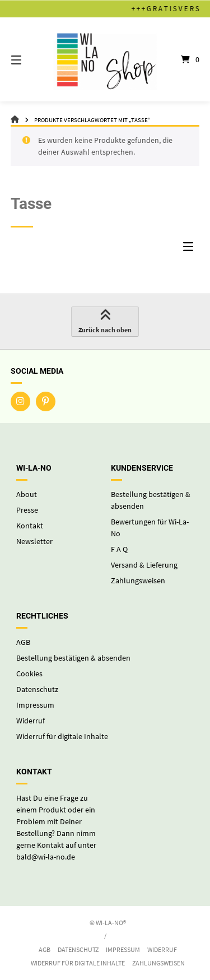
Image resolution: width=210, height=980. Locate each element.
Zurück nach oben (105, 322)
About (27, 494)
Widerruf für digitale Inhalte (62, 736)
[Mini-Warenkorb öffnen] (181, 59)
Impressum (35, 705)
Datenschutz (37, 689)
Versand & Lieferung (144, 565)
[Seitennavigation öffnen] (30, 59)
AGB (23, 642)
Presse (27, 510)
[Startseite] (105, 59)
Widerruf (31, 721)
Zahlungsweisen (138, 580)
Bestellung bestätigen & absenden (73, 658)
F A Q (119, 549)
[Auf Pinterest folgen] (46, 401)
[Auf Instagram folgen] (20, 401)
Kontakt (30, 526)
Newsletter (34, 541)
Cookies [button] (29, 674)
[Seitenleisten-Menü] (191, 249)
